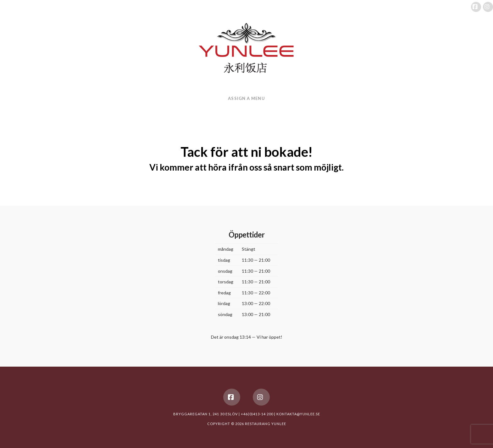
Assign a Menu (246, 98)
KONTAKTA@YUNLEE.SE (298, 414)
